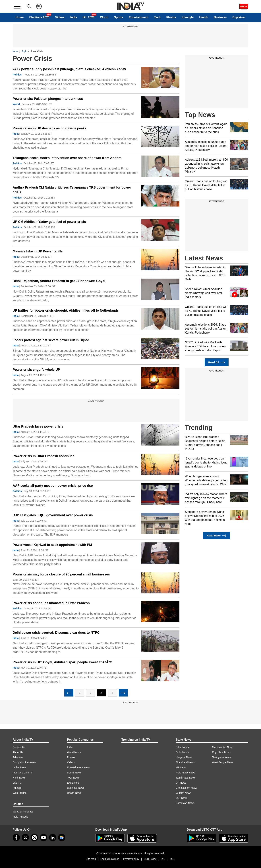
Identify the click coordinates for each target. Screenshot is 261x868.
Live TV (17, 783)
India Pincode (20, 817)
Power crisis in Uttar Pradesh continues (43, 456)
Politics (17, 75)
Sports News (74, 773)
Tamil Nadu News (186, 778)
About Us (18, 752)
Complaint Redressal (24, 762)
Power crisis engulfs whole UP (36, 370)
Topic (24, 51)
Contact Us (19, 747)
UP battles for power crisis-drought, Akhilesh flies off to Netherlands (66, 311)
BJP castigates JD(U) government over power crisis (53, 515)
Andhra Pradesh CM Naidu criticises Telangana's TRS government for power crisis (72, 190)
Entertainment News (78, 767)
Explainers (73, 783)
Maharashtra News (223, 747)
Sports (119, 17)
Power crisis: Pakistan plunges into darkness (48, 99)
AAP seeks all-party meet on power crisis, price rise (53, 486)
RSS (173, 859)
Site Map (91, 859)
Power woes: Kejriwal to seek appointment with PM (52, 545)
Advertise (18, 757)
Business (220, 17)
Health (204, 17)
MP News (181, 767)
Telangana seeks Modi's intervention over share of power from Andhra (67, 158)
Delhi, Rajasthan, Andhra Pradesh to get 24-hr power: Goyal (59, 281)
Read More (217, 536)
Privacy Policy (131, 859)
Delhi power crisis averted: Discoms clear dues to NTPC (56, 633)
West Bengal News (223, 762)
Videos (60, 17)
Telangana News (221, 757)
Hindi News (19, 778)
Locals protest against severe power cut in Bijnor (51, 340)
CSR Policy (150, 859)
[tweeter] (25, 838)
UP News (181, 783)
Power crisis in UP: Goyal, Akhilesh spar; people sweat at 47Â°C (62, 662)
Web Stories (20, 793)
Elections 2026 (39, 17)
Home (20, 17)
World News (74, 752)
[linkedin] (53, 838)
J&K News (182, 798)
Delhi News (182, 752)
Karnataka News (185, 803)
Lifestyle (188, 17)
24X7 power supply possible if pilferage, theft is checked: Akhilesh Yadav (69, 69)
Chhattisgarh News (187, 788)
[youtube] (43, 838)
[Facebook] (16, 838)
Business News (76, 788)
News (15, 51)
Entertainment (139, 17)
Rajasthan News (221, 752)
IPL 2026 (89, 17)
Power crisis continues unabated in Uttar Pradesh (51, 603)
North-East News (185, 773)
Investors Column (23, 773)
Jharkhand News (185, 762)
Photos (171, 17)
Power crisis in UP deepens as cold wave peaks (50, 128)
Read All (217, 362)
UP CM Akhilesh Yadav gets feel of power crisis (49, 222)
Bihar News (182, 747)
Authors (17, 788)
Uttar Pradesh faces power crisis (38, 426)
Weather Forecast (23, 812)
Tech (157, 17)
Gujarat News (184, 793)
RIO (163, 859)
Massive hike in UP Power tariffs (38, 251)
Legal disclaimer (110, 859)
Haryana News (184, 757)
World (104, 17)
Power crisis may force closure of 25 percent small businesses (61, 574)
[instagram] (34, 838)
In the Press (19, 767)
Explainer (239, 17)
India (74, 17)
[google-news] (62, 838)
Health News (74, 793)
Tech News (73, 778)
